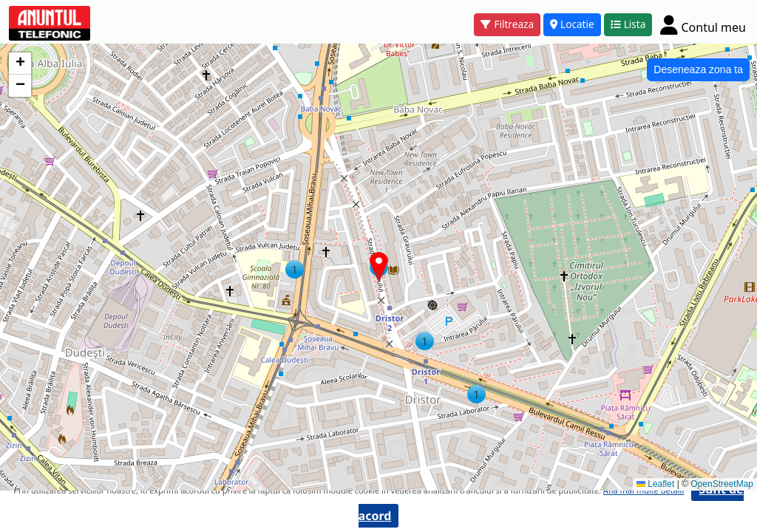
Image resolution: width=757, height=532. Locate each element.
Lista (628, 24)
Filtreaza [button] (507, 24)
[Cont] (703, 25)
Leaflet (655, 484)
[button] (425, 341)
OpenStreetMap (722, 484)
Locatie (572, 24)
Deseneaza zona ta (698, 69)
